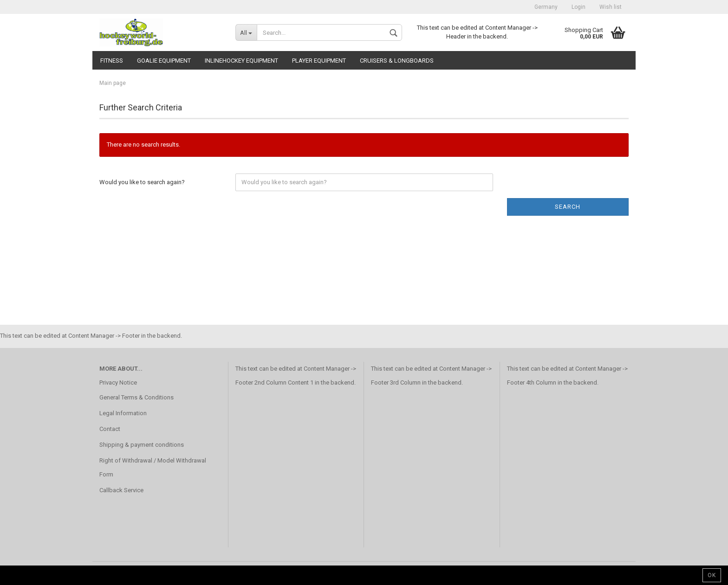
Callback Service (121, 490)
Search (568, 207)
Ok (712, 575)
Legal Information (123, 413)
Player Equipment (319, 61)
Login (578, 7)
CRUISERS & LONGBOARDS (397, 61)
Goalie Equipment (164, 61)
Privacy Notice (118, 382)
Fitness (112, 61)
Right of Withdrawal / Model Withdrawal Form (153, 467)
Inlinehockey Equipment (241, 61)
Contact (110, 429)
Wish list (611, 7)
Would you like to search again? (142, 182)
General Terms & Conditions (136, 397)
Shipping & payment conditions (142, 445)
